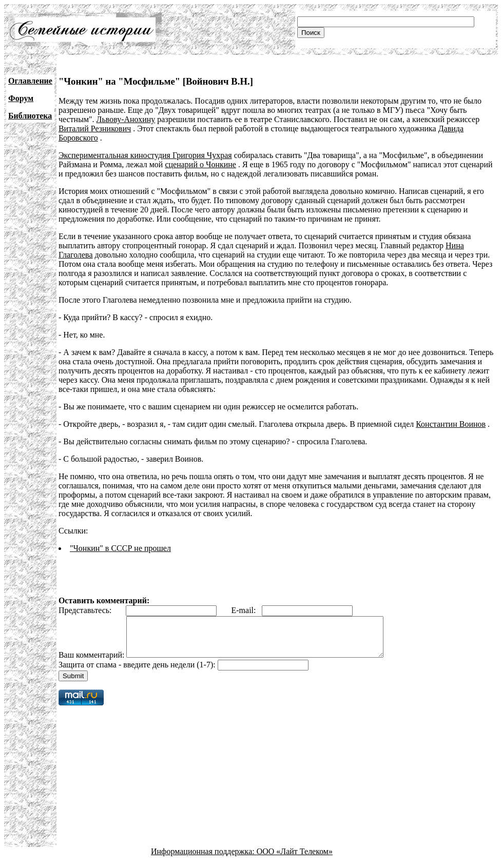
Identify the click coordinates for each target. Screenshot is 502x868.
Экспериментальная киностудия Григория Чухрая (145, 155)
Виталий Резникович (95, 129)
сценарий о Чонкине (200, 164)
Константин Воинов (451, 424)
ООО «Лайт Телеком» (295, 859)
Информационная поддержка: (204, 859)
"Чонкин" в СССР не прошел (120, 548)
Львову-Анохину (126, 119)
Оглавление (30, 81)
